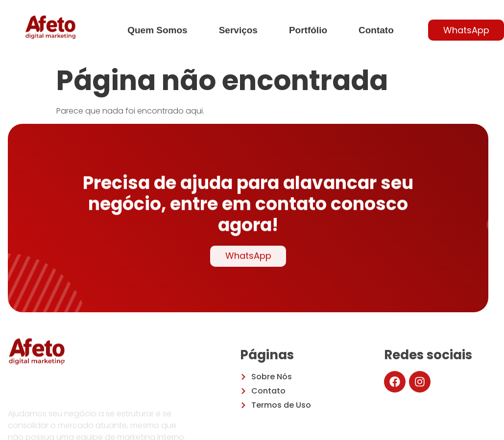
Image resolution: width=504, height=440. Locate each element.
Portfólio (308, 30)
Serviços (238, 30)
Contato (376, 30)
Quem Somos (157, 30)
